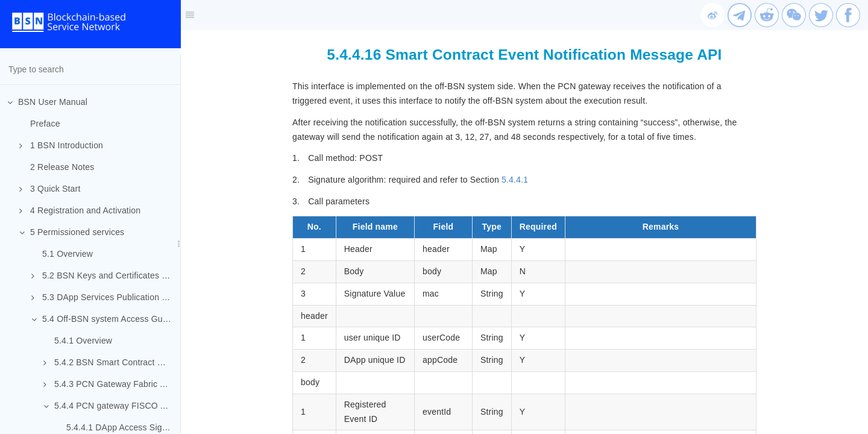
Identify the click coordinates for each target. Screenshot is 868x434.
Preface (45, 124)
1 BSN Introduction (61, 145)
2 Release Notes (62, 167)
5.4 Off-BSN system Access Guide (103, 319)
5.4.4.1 (515, 180)
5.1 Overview (68, 254)
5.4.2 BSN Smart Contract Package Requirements (112, 362)
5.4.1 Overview (83, 341)
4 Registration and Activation (80, 210)
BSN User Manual (47, 102)
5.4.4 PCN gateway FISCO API (108, 406)
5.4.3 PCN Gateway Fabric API (108, 384)
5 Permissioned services (72, 232)
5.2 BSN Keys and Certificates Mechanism (106, 275)
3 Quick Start (50, 189)
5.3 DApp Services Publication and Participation (106, 297)
